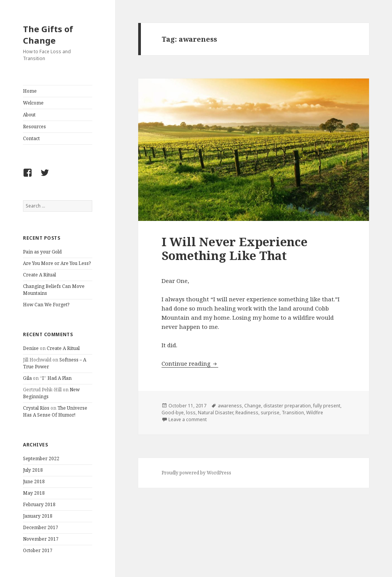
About (29, 115)
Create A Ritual (39, 275)
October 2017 (38, 550)
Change (253, 406)
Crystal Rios (36, 408)
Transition (293, 413)
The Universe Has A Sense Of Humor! (55, 411)
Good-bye (173, 413)
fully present (327, 406)
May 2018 (34, 493)
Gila (27, 378)
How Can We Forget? (46, 305)
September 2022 (41, 458)
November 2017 (41, 539)
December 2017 (41, 527)
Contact (31, 138)
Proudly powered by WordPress (196, 473)
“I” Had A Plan (56, 378)
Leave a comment (188, 419)
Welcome (33, 103)
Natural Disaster (216, 413)
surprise (270, 413)
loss (191, 413)
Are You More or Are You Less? (57, 263)
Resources (34, 127)
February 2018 (39, 504)
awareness (230, 406)
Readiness (247, 413)
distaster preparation (287, 406)
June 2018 (34, 481)
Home (30, 91)
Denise (31, 348)
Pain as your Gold (42, 252)
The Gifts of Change (48, 34)
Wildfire (315, 413)
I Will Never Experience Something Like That (234, 248)
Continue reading (190, 363)
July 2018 (33, 470)
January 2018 (38, 516)
